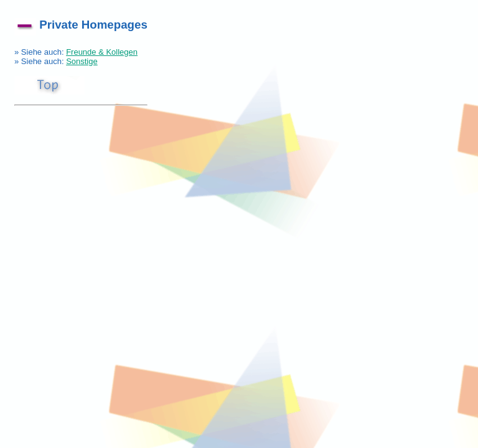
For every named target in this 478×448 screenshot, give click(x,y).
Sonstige (82, 61)
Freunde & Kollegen (102, 52)
